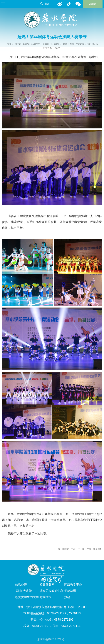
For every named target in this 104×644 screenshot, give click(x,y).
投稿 (67, 597)
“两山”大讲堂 (23, 591)
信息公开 (21, 585)
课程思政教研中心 (51, 591)
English (93, 4)
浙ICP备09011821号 (51, 639)
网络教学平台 (73, 585)
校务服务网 (47, 585)
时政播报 (46, 597)
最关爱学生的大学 (27, 597)
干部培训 (70, 591)
